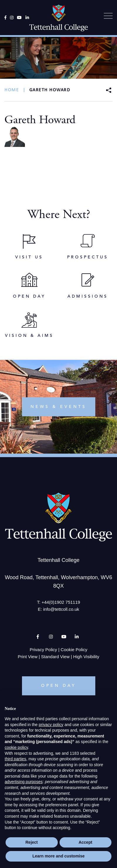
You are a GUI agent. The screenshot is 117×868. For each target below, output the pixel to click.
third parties (15, 759)
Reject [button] (32, 842)
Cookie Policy (74, 650)
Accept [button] (85, 842)
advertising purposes (24, 782)
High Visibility (86, 657)
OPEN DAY (59, 686)
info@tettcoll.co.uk (61, 609)
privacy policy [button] (51, 725)
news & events (58, 406)
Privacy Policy (43, 650)
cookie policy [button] (16, 747)
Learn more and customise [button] (58, 856)
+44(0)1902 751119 (61, 602)
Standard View (55, 657)
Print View (28, 657)
